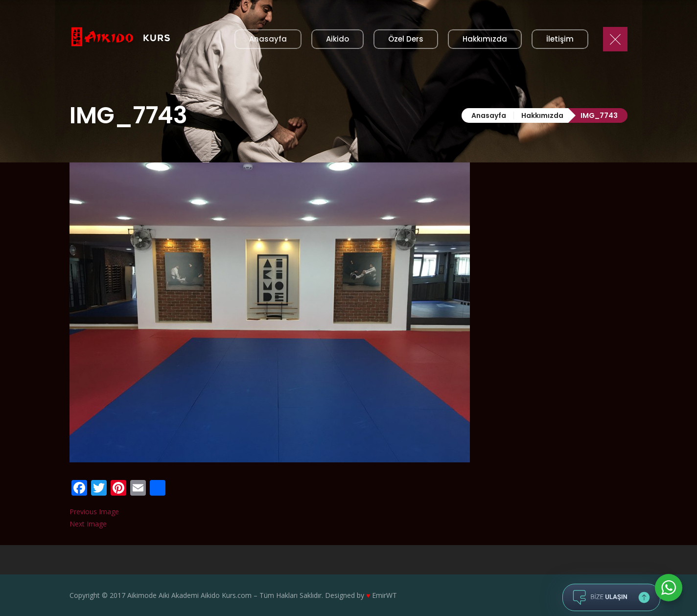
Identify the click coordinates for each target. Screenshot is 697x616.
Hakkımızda (542, 115)
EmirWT (384, 595)
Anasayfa (489, 115)
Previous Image (94, 512)
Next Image (88, 524)
